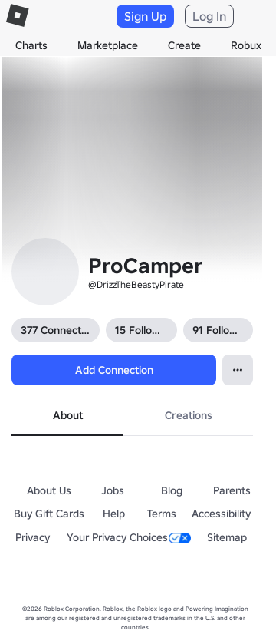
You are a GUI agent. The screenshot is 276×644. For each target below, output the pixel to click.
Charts (31, 45)
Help (114, 514)
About (68, 415)
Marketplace (108, 45)
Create (184, 45)
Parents (232, 490)
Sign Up (145, 16)
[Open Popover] (238, 370)
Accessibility (221, 514)
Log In (209, 16)
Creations (189, 415)
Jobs (113, 490)
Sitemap (227, 537)
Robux (246, 45)
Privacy (33, 537)
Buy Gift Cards (49, 514)
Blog (172, 490)
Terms (162, 514)
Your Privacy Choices (129, 537)
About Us (49, 490)
